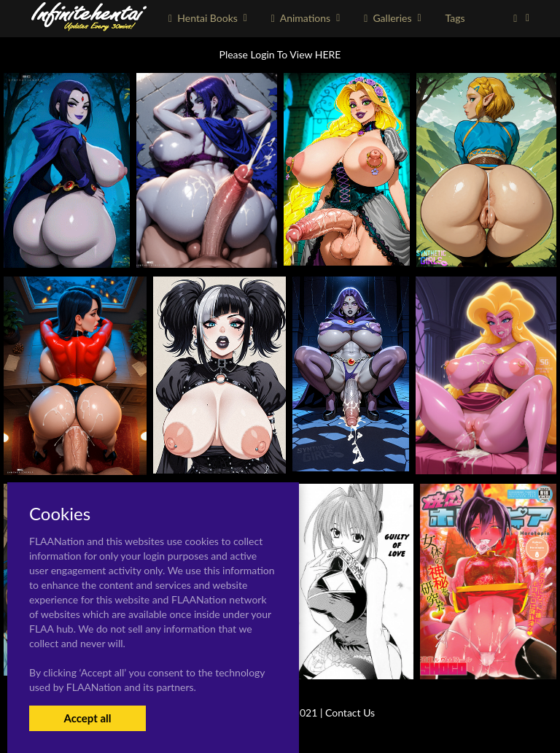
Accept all (87, 718)
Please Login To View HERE (280, 54)
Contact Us (350, 713)
